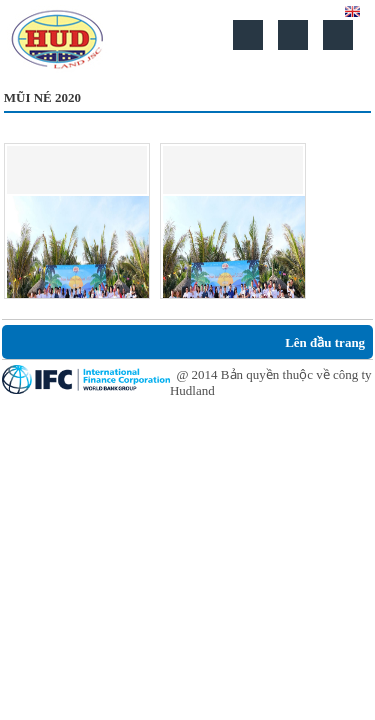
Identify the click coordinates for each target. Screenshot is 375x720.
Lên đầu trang (325, 342)
